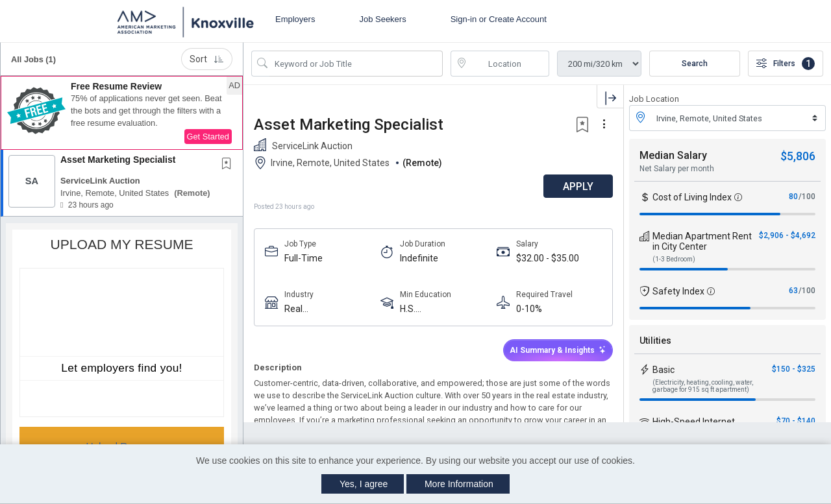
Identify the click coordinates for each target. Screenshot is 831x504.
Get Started (208, 137)
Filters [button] (786, 64)
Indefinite (419, 258)
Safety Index (678, 291)
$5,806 (798, 156)
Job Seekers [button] (382, 19)
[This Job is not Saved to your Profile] (229, 165)
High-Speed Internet (694, 422)
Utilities (655, 341)
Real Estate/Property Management (317, 309)
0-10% (529, 309)
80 (793, 197)
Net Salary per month (677, 169)
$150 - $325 (794, 369)
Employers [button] (295, 19)
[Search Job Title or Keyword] (356, 64)
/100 (807, 197)
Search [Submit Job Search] (695, 64)
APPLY (578, 186)
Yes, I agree (364, 484)
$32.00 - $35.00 (548, 258)
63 (793, 291)
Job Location (654, 99)
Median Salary (673, 155)
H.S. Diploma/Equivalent (440, 309)
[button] (122, 113)
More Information (459, 484)
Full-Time (304, 258)
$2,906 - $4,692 (787, 235)
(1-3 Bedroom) (674, 259)
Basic (664, 370)
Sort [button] (207, 59)
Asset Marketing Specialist (118, 160)
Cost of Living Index (692, 197)
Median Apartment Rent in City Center (702, 241)
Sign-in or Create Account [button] (499, 19)
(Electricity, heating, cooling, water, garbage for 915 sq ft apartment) (703, 386)
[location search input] (509, 64)
